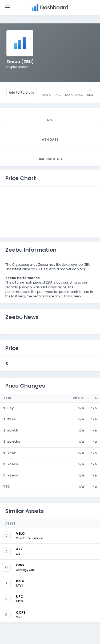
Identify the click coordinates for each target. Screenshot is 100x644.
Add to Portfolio (22, 92)
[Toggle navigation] (7, 7)
